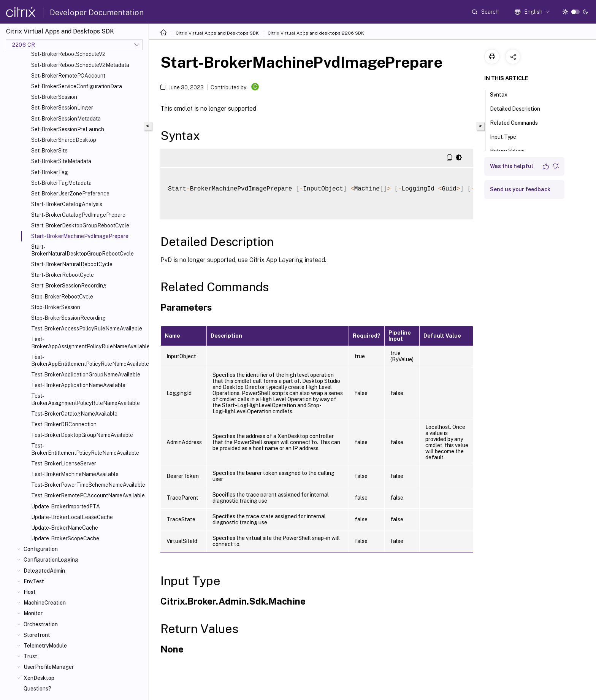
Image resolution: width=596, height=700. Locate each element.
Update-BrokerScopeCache (65, 538)
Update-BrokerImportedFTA (66, 506)
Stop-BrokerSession (56, 307)
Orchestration (41, 624)
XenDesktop (39, 678)
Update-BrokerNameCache (65, 528)
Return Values (511, 150)
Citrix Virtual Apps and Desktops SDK (217, 33)
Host (30, 592)
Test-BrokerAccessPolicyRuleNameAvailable (87, 329)
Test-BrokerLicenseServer (64, 463)
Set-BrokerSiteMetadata (61, 161)
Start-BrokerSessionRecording (69, 286)
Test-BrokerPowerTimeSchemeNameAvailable (88, 485)
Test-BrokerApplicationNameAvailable (78, 385)
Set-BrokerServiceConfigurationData (77, 86)
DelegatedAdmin (44, 571)
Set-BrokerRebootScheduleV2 (68, 54)
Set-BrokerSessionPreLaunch (68, 129)
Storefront (37, 635)
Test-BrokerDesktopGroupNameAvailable (82, 435)
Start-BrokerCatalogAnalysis (67, 204)
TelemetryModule (45, 646)
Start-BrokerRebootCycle (63, 275)
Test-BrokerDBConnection (64, 424)
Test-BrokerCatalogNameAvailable (74, 414)
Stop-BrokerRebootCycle (62, 297)
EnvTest (34, 581)
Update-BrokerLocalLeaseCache (72, 517)
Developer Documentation (97, 13)
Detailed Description (519, 108)
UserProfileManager (49, 667)
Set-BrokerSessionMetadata (66, 119)
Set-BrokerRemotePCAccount (68, 76)
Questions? (37, 689)
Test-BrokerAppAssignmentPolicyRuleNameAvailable (88, 343)
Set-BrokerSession (54, 97)
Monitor (33, 613)
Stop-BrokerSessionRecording (68, 318)
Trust (30, 656)
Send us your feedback (520, 189)
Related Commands (518, 122)
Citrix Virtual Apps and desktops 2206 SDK (316, 33)
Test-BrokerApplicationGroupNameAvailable (86, 375)
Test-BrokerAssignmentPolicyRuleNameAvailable (86, 399)
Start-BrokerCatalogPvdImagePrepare (78, 215)
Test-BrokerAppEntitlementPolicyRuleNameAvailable (88, 360)
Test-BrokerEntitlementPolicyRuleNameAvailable (85, 449)
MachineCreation (45, 603)
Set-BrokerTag (50, 172)
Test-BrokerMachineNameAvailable (75, 474)
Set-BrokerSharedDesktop (64, 140)
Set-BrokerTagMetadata (61, 183)
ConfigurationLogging (51, 560)
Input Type (507, 136)
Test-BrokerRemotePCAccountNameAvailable (88, 495)
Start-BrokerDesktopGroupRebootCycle (80, 225)
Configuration (41, 549)
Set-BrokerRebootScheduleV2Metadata (80, 65)
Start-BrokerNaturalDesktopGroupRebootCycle (82, 250)
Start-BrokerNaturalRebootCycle (72, 264)
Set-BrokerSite (49, 151)
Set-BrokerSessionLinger (62, 108)
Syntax (503, 94)
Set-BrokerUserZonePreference (70, 194)
